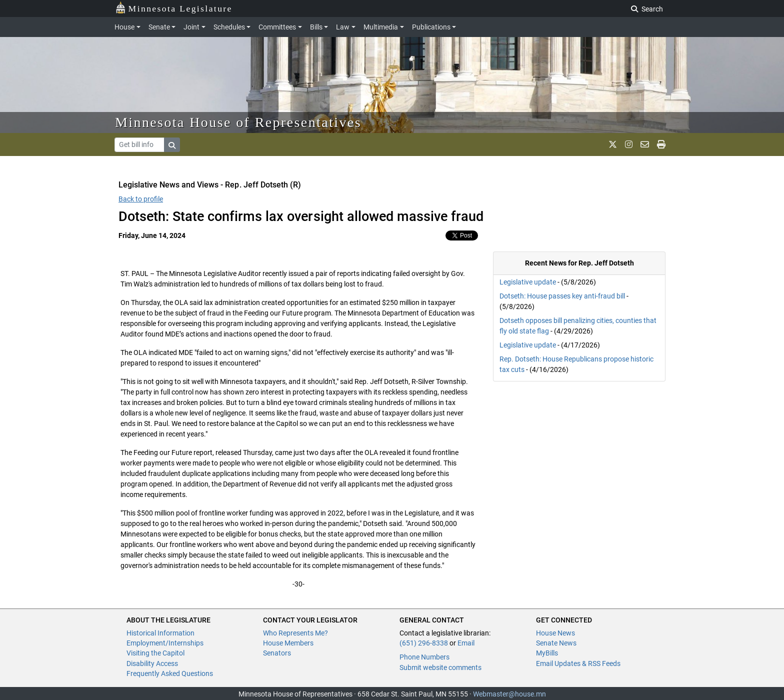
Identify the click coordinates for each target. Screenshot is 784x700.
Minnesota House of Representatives (238, 122)
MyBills (547, 653)
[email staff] (645, 144)
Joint (191, 27)
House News (555, 633)
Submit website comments (440, 667)
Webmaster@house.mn (509, 694)
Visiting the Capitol (155, 653)
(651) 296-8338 (424, 643)
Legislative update (528, 282)
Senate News (556, 643)
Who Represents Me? (295, 633)
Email (466, 643)
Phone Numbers (424, 657)
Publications (431, 27)
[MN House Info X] (613, 144)
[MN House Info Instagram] (629, 144)
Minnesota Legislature (174, 8)
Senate (159, 27)
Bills (316, 27)
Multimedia (381, 27)
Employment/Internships (165, 643)
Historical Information (160, 633)
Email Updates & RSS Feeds (578, 663)
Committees (277, 27)
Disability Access (152, 663)
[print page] (661, 144)
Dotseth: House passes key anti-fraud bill (562, 296)
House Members (288, 643)
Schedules (229, 27)
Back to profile (141, 199)
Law (343, 27)
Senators (277, 653)
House (124, 27)
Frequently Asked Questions (170, 673)
